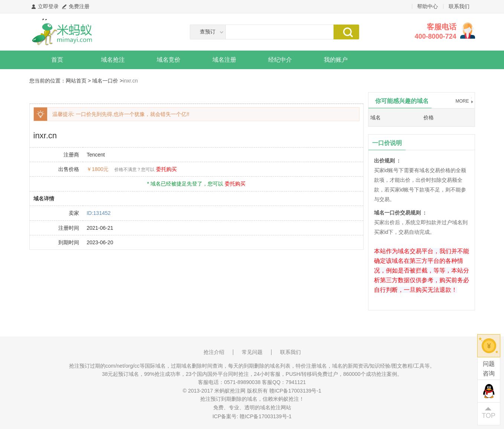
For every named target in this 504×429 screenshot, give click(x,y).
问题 (489, 369)
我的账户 (336, 60)
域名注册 (224, 60)
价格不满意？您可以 (134, 170)
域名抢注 (113, 60)
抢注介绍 (214, 352)
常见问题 (252, 352)
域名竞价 (169, 60)
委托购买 (166, 169)
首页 (57, 60)
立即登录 (48, 6)
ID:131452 (99, 213)
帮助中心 (427, 6)
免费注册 (79, 6)
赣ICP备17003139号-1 (266, 416)
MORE (462, 101)
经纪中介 (280, 60)
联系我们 (459, 6)
